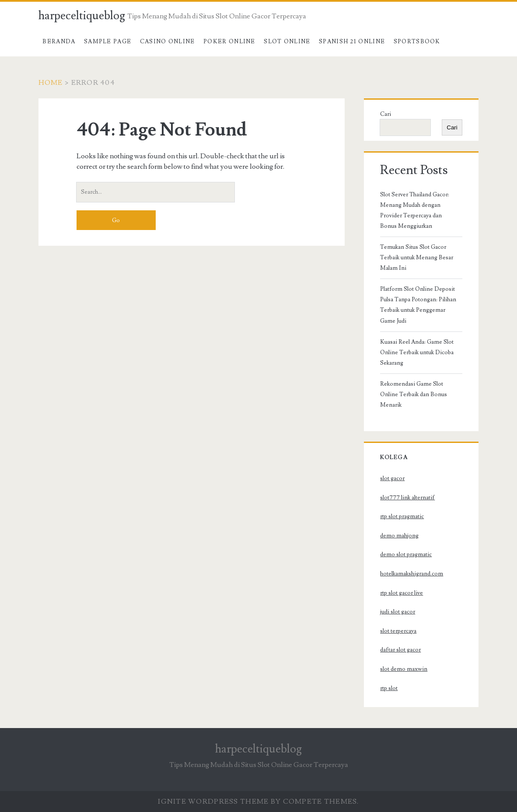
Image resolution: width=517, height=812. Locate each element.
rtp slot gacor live (402, 593)
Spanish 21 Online (352, 42)
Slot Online (287, 42)
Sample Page (108, 42)
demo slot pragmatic (406, 554)
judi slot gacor (398, 612)
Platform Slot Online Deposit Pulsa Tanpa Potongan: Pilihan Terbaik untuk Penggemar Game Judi (418, 305)
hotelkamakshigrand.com (412, 574)
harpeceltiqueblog (82, 16)
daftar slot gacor (400, 650)
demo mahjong (399, 536)
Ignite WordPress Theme (213, 802)
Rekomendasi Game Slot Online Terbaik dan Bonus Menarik (414, 394)
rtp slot (389, 688)
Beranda (59, 42)
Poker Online (229, 42)
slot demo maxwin (404, 669)
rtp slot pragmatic (402, 516)
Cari (386, 114)
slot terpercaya (398, 631)
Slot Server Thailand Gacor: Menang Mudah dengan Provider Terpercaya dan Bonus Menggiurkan (415, 210)
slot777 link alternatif (407, 498)
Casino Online (168, 42)
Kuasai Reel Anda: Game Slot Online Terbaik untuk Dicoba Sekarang (417, 352)
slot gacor (392, 478)
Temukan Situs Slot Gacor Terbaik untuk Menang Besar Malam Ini (417, 258)
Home (51, 83)
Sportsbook (417, 42)
